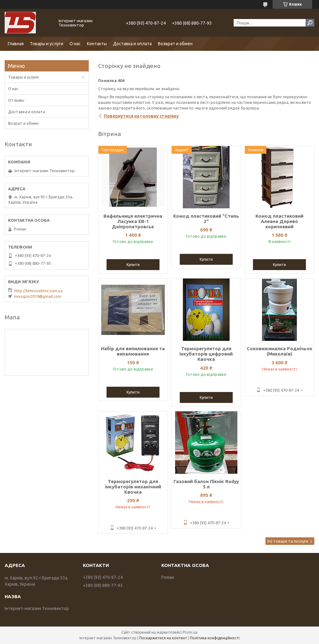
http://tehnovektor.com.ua (38, 291)
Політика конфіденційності (215, 638)
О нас (75, 44)
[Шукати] (310, 23)
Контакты (97, 44)
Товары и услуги (47, 44)
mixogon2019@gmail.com (38, 296)
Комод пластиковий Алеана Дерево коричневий (279, 221)
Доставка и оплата (132, 44)
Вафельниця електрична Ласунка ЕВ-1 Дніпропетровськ (133, 221)
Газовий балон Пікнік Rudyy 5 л (206, 484)
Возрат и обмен (23, 123)
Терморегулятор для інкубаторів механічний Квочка (133, 487)
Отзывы (16, 100)
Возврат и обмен (175, 44)
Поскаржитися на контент (163, 638)
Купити (133, 264)
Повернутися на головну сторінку (141, 116)
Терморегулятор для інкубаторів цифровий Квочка (206, 354)
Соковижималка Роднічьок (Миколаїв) (280, 351)
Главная (16, 44)
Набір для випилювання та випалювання (133, 351)
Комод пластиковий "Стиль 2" (206, 219)
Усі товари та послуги (288, 541)
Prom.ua (190, 632)
